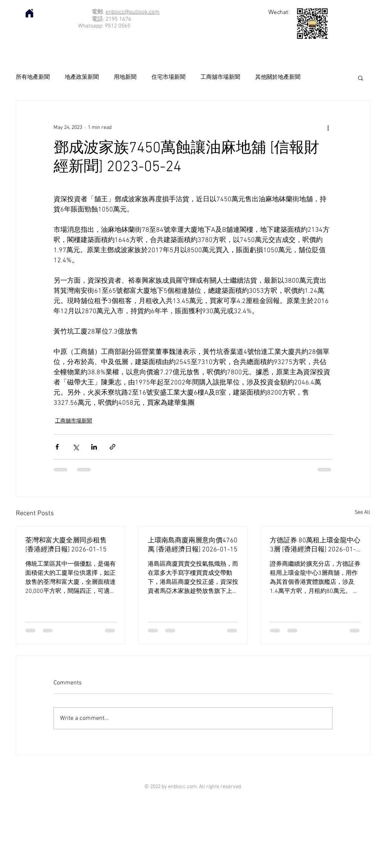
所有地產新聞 (33, 77)
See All (362, 512)
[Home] (29, 13)
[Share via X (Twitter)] (76, 447)
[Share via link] (113, 447)
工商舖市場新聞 (220, 77)
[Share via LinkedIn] (94, 447)
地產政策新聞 (82, 77)
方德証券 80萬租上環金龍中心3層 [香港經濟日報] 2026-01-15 (315, 545)
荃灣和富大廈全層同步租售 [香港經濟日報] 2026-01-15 (66, 545)
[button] (361, 78)
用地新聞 (125, 77)
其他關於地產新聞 (278, 77)
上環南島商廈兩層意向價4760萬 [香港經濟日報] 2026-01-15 (193, 545)
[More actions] (328, 128)
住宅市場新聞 (168, 77)
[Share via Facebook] (57, 447)
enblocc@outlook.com (132, 12)
